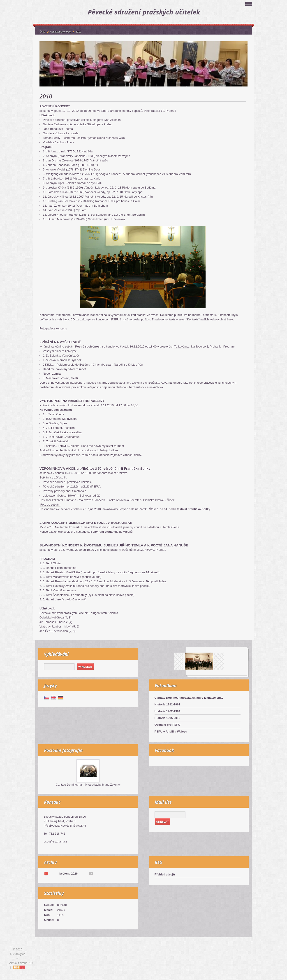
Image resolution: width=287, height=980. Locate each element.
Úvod (42, 32)
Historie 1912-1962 (167, 704)
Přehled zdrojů (165, 874)
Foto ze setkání (50, 505)
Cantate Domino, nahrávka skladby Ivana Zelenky (189, 698)
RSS (17, 968)
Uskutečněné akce (61, 32)
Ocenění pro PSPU (168, 725)
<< (46, 873)
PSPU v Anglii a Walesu (171, 731)
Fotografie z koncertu (53, 328)
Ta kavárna (181, 346)
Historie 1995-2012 (167, 718)
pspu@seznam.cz (56, 841)
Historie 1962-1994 (167, 711)
